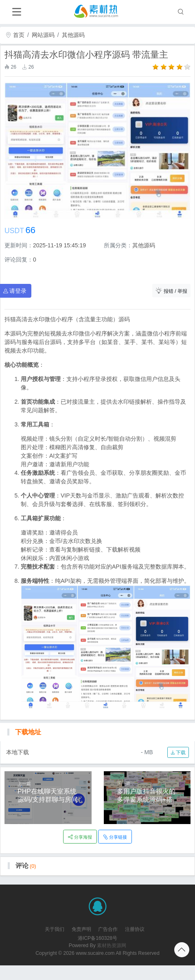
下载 (178, 753)
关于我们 (55, 929)
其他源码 (73, 35)
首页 (15, 35)
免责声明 (81, 929)
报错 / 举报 (171, 291)
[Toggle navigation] (16, 12)
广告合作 (108, 929)
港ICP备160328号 (97, 938)
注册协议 (135, 929)
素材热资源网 (112, 945)
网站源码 (43, 35)
